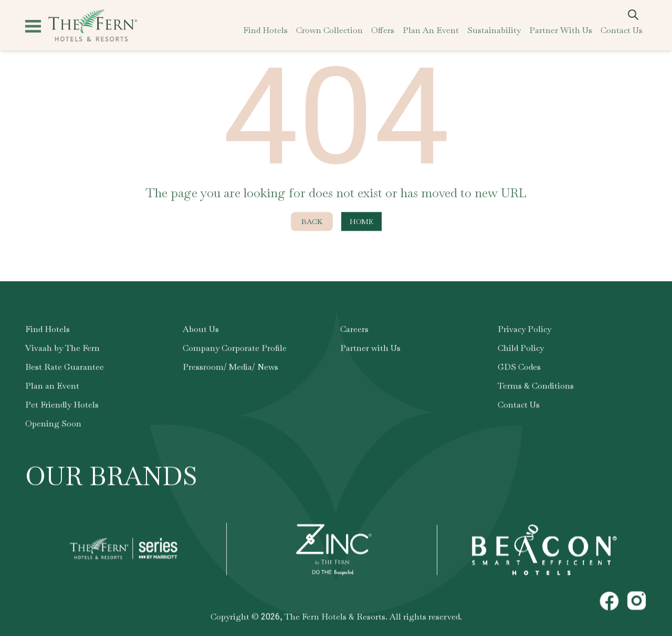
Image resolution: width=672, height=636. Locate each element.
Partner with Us (370, 348)
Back (312, 222)
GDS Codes (519, 367)
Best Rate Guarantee (65, 367)
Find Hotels (48, 329)
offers (383, 30)
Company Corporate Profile (235, 348)
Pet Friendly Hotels (62, 405)
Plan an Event (52, 386)
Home (361, 222)
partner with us (561, 30)
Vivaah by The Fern (62, 348)
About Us (201, 329)
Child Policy (521, 348)
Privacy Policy (524, 329)
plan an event (431, 30)
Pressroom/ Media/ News (230, 367)
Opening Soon (53, 424)
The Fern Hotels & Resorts (335, 617)
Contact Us (519, 405)
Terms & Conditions (536, 386)
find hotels (265, 30)
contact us (622, 30)
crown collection (329, 30)
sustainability (494, 30)
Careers (354, 329)
